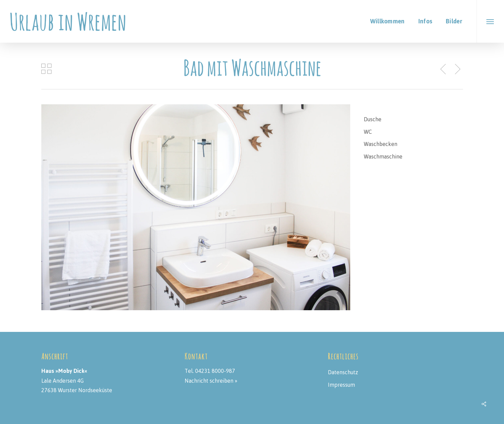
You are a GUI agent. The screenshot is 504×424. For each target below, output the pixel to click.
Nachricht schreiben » (211, 381)
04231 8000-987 (215, 371)
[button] (490, 21)
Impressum (341, 385)
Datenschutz (343, 372)
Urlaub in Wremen (68, 21)
